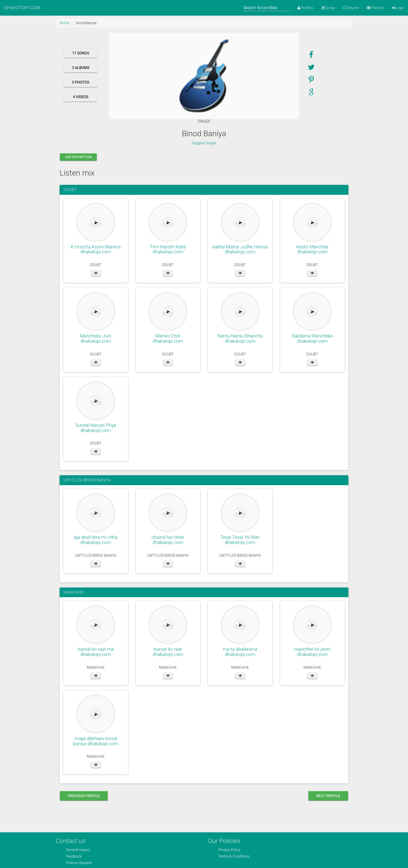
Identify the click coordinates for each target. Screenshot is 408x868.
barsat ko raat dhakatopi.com (168, 652)
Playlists (375, 8)
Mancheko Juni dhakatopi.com (96, 338)
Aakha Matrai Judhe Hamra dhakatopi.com (240, 249)
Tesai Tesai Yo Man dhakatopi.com (240, 540)
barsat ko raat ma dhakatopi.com (96, 652)
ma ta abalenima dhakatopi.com (240, 652)
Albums (351, 8)
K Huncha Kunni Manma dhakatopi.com (96, 249)
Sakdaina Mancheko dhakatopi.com (312, 338)
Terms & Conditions (234, 856)
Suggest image (204, 143)
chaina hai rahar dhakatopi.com (168, 540)
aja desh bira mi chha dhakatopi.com (96, 540)
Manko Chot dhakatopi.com (168, 338)
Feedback (74, 856)
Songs (328, 8)
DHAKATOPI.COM (22, 8)
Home (64, 23)
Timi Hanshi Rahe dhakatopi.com (168, 249)
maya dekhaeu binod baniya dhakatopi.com (96, 741)
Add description (78, 157)
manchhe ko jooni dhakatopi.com (312, 652)
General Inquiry (78, 850)
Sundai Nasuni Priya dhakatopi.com (96, 428)
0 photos (81, 82)
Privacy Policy (229, 850)
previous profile (84, 796)
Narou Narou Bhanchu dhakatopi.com (240, 338)
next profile (328, 796)
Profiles (305, 8)
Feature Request (79, 863)
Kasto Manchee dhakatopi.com (312, 249)
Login (398, 8)
